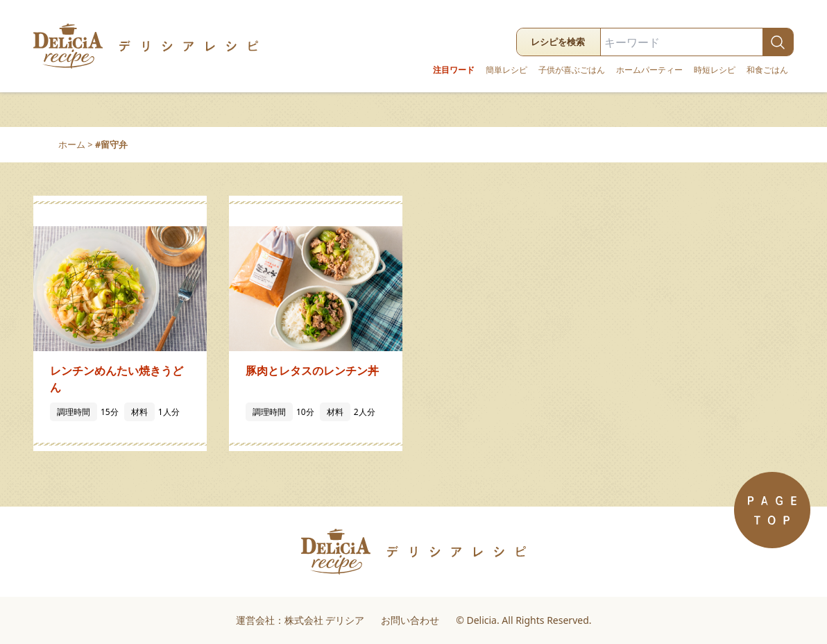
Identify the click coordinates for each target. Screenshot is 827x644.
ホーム (72, 144)
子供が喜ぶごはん (572, 70)
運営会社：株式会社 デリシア (300, 620)
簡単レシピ (506, 70)
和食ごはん (767, 70)
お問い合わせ (410, 620)
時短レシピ (715, 70)
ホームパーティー (649, 70)
